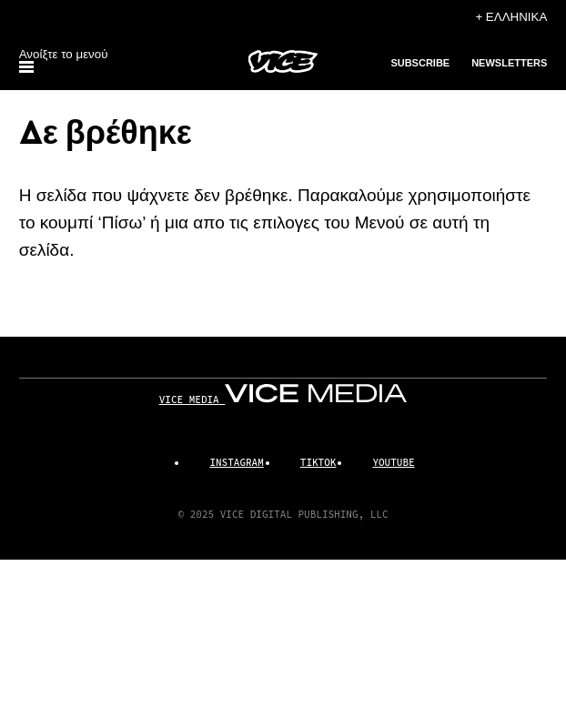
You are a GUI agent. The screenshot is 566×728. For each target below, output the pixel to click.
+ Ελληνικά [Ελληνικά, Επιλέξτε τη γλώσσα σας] (511, 17)
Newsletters (509, 63)
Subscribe (420, 63)
